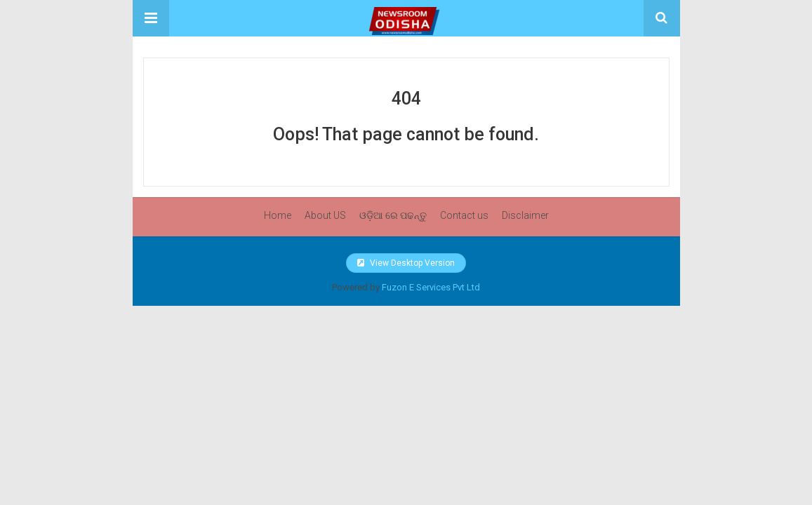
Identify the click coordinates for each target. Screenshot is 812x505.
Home (278, 215)
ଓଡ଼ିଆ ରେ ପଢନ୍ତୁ (393, 215)
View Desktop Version (406, 263)
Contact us (464, 215)
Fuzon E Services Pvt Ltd (431, 287)
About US (325, 215)
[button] (151, 18)
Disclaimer (525, 215)
